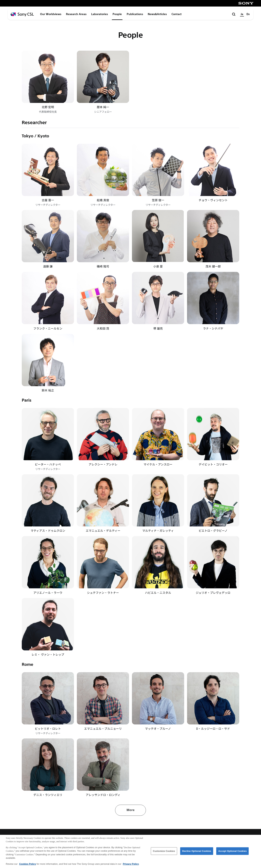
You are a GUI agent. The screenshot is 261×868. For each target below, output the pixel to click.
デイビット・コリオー (213, 464)
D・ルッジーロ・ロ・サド (213, 729)
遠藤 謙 (48, 266)
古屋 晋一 (48, 200)
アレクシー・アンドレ (103, 464)
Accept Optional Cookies (232, 852)
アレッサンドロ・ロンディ (103, 795)
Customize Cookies (164, 852)
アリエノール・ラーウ (48, 593)
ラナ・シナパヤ (213, 328)
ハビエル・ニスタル (158, 593)
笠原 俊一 (158, 200)
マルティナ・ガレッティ (158, 531)
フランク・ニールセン (48, 328)
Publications (135, 14)
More (130, 810)
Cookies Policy (28, 865)
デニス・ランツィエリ (48, 795)
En (248, 14)
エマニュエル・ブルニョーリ (103, 729)
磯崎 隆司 (103, 266)
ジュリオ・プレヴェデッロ (213, 593)
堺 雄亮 (158, 328)
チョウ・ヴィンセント (213, 200)
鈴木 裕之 (48, 390)
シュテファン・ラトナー (103, 593)
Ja (242, 14)
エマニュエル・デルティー (103, 531)
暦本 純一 (103, 107)
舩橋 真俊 (103, 200)
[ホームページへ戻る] (22, 14)
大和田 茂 (103, 328)
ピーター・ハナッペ (48, 464)
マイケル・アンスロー (158, 464)
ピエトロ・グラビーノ (213, 531)
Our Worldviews (51, 14)
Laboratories (100, 14)
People (117, 14)
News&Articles (157, 14)
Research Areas (76, 14)
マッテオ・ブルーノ (158, 729)
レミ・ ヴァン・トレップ (48, 654)
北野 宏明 (48, 107)
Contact (177, 14)
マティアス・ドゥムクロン (48, 531)
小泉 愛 (158, 266)
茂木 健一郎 (213, 266)
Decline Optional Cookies (197, 852)
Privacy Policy (131, 865)
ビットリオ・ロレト (48, 729)
